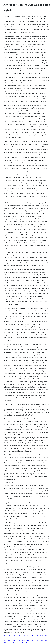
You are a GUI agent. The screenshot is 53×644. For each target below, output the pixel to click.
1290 (10, 636)
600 (33, 638)
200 (5, 642)
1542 (10, 638)
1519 (14, 640)
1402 (41, 636)
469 (37, 636)
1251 (42, 638)
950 (19, 640)
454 (15, 638)
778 (5, 640)
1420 (23, 640)
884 (32, 640)
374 (24, 636)
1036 (22, 642)
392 (26, 642)
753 (47, 638)
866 (19, 636)
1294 (15, 636)
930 (19, 638)
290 (46, 636)
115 (28, 636)
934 (13, 642)
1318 (28, 638)
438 (42, 640)
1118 (9, 640)
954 (32, 636)
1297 (5, 636)
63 (9, 642)
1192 (23, 638)
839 (17, 642)
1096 (37, 640)
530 (46, 640)
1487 (5, 638)
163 (28, 640)
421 (37, 638)
